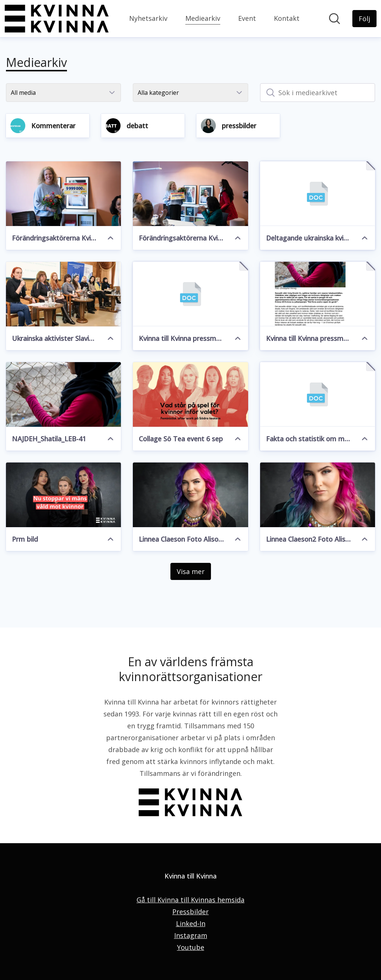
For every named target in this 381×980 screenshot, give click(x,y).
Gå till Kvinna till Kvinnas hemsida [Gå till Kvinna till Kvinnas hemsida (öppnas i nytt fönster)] (190, 900)
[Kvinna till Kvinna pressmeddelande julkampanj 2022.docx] (190, 294)
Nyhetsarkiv (148, 18)
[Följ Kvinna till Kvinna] (364, 19)
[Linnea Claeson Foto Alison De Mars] (190, 495)
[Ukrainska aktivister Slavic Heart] (63, 294)
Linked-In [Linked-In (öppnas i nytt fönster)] (191, 923)
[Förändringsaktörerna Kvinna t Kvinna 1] (190, 194)
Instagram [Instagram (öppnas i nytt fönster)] (191, 935)
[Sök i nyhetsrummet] (334, 19)
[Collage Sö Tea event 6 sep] (190, 394)
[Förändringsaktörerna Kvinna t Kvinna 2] (63, 194)
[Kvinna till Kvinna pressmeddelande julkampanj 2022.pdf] (318, 294)
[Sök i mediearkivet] (318, 93)
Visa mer (191, 571)
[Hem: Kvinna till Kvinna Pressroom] (57, 19)
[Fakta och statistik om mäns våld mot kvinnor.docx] (318, 394)
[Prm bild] (63, 495)
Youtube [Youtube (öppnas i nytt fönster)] (191, 947)
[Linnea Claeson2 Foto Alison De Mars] (318, 495)
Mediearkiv (203, 17)
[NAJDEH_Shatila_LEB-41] (63, 394)
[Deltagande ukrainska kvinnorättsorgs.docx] (318, 194)
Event (247, 18)
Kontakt (287, 18)
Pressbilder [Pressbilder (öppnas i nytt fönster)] (190, 912)
